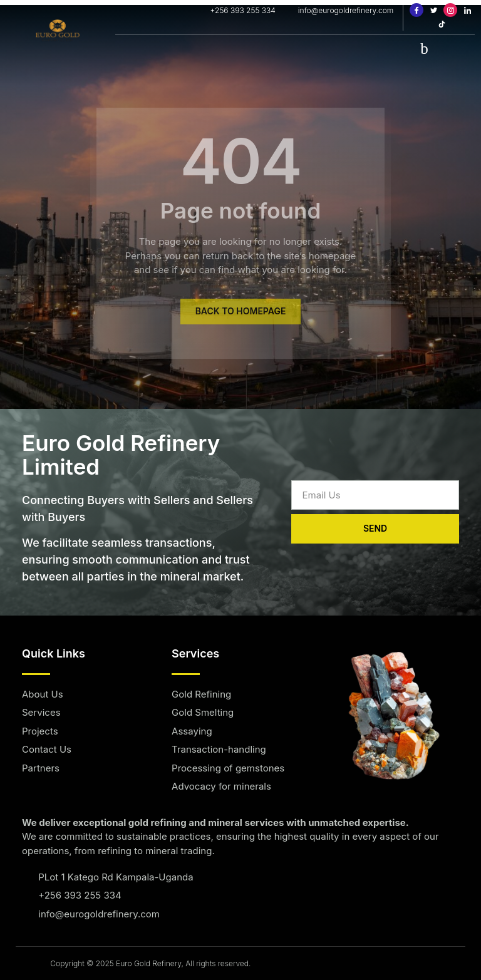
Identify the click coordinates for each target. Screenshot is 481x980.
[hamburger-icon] (424, 48)
